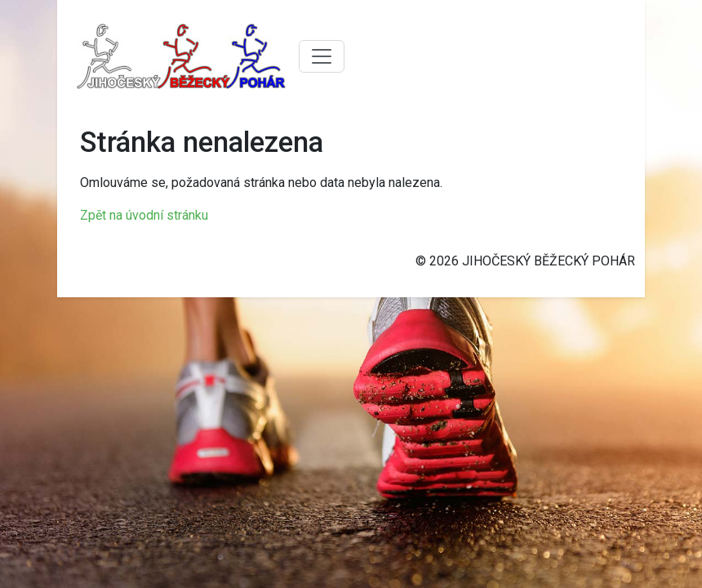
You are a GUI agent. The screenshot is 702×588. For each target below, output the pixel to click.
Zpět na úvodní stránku (144, 215)
